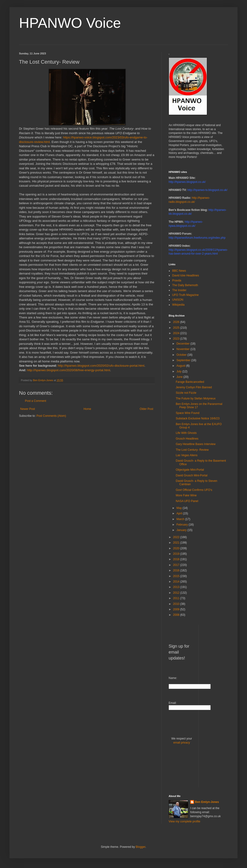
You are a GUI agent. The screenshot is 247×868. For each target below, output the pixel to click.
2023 (177, 339)
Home (87, 409)
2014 (177, 582)
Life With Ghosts (186, 433)
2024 (177, 333)
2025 (177, 328)
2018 (177, 559)
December (183, 344)
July (179, 371)
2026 (177, 322)
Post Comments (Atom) (51, 416)
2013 (177, 587)
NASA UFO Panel (187, 501)
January (182, 530)
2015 (177, 576)
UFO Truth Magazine (185, 295)
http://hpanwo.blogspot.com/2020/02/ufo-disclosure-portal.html (101, 366)
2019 (177, 554)
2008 (177, 615)
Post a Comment (36, 401)
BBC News (179, 271)
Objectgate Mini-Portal (190, 470)
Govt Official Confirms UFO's (194, 490)
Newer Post (28, 409)
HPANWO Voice (70, 23)
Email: (173, 703)
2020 (177, 548)
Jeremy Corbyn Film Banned (194, 387)
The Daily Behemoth (185, 285)
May (180, 508)
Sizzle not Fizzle (186, 393)
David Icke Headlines (186, 275)
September (184, 360)
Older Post (146, 409)
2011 (177, 598)
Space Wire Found (188, 413)
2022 (177, 537)
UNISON (178, 300)
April (180, 513)
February (183, 525)
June (180, 377)
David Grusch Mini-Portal (192, 475)
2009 (177, 609)
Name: (173, 678)
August (181, 366)
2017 (177, 565)
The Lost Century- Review (192, 450)
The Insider (179, 290)
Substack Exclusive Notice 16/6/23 (198, 418)
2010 (177, 604)
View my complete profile (184, 821)
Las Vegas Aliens (187, 455)
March (181, 519)
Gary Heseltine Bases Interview (196, 444)
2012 (177, 593)
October (182, 355)
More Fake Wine (186, 495)
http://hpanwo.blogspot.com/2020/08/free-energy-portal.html (69, 370)
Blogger (140, 847)
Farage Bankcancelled (190, 382)
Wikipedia (178, 305)
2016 (177, 570)
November (183, 349)
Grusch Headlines (187, 439)
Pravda (177, 280)
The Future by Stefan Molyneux (196, 398)
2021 (177, 543)
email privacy (182, 743)
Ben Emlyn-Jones (207, 802)
